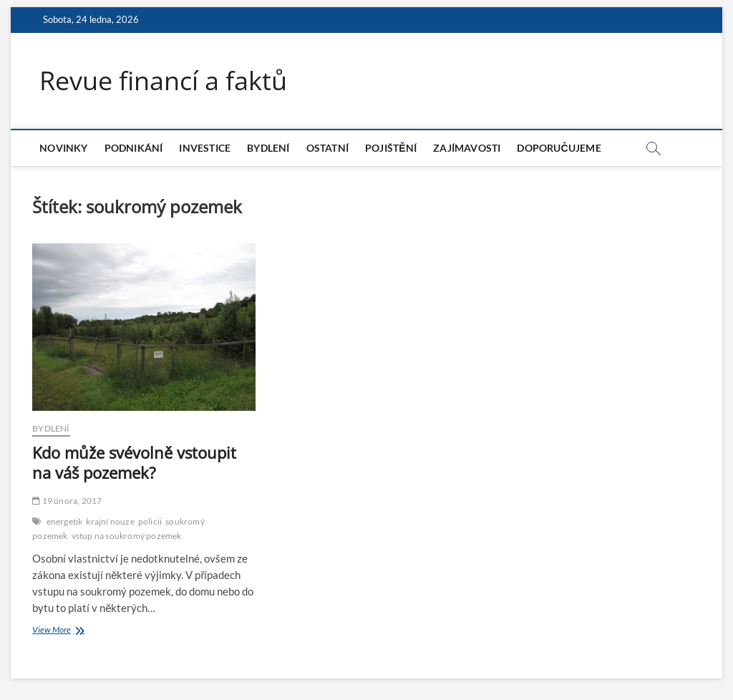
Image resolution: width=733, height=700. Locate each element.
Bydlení (268, 148)
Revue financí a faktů (163, 81)
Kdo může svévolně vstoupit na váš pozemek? (134, 462)
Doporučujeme (559, 148)
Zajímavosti (467, 148)
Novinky (63, 148)
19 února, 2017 (67, 501)
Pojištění (391, 148)
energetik (65, 521)
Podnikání (134, 148)
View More (68, 631)
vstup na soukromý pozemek (127, 536)
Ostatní (327, 148)
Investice (205, 148)
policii (150, 521)
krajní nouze (110, 521)
